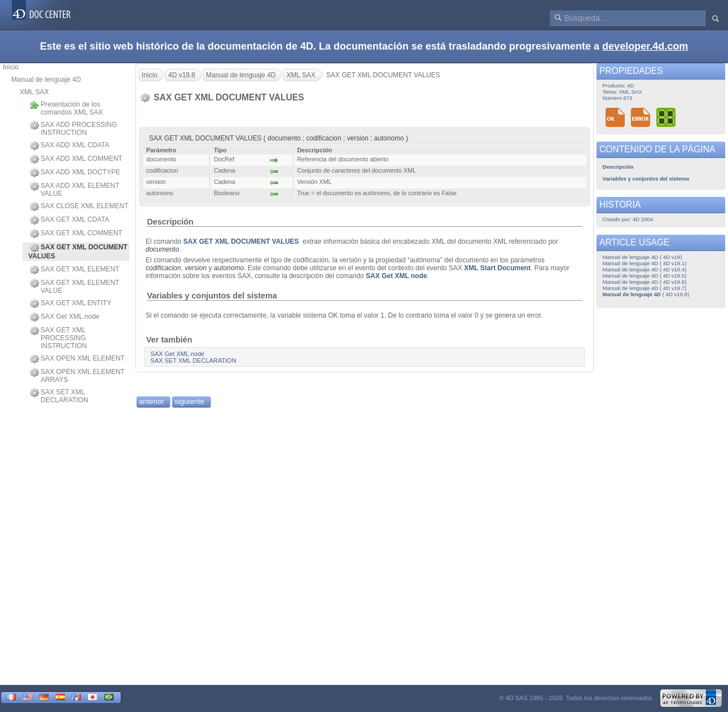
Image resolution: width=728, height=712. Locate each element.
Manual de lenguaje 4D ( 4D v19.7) (645, 288)
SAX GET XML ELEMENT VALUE (74, 287)
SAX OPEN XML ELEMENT (77, 359)
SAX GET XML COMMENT (76, 234)
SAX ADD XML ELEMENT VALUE (74, 190)
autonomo (229, 268)
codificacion (163, 268)
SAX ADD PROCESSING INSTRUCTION (73, 129)
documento (162, 249)
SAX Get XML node (65, 317)
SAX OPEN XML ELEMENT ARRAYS (77, 376)
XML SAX (34, 92)
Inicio (11, 67)
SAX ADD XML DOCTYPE (75, 173)
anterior (152, 401)
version (196, 268)
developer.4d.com (645, 46)
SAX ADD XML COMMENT (76, 159)
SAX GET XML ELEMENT (74, 270)
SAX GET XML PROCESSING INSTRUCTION (58, 338)
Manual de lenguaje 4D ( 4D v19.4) (645, 269)
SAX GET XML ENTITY (71, 304)
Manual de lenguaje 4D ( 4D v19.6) (645, 282)
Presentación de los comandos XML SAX (66, 108)
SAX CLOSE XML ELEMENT (79, 206)
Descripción (170, 222)
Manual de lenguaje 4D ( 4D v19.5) (645, 276)
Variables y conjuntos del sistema (212, 296)
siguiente (189, 401)
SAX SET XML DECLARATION (59, 396)
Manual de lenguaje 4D (46, 80)
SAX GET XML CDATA (70, 220)
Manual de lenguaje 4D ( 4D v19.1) (645, 263)
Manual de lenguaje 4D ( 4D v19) (643, 257)
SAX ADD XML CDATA (70, 146)
